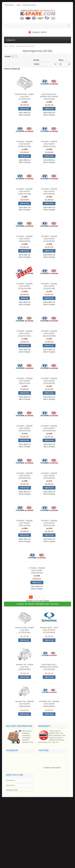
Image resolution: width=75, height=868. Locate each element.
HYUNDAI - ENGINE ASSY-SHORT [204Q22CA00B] (25, 144)
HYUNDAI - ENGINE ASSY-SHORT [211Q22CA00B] (25, 286)
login (18, 5)
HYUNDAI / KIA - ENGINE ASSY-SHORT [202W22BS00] (49, 704)
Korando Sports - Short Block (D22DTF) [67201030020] (49, 630)
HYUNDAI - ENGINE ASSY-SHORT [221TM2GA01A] (49, 428)
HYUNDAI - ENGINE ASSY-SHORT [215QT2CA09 (25, 381)
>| (44, 597)
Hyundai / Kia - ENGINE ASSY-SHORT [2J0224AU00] (25, 704)
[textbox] (38, 26)
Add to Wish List (25, 113)
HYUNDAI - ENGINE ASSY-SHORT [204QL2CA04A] (49, 144)
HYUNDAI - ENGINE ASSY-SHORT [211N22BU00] (49, 239)
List (13, 56)
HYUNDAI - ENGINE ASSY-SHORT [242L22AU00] (25, 523)
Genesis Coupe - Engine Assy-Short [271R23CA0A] (25, 97)
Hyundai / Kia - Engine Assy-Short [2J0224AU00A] (25, 667)
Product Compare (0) (12, 69)
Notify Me (25, 298)
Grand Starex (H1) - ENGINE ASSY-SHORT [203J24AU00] (49, 97)
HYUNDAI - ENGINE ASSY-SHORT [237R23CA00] (49, 476)
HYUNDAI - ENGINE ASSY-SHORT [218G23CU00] (25, 428)
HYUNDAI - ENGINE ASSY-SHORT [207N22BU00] (49, 191)
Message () (12, 837)
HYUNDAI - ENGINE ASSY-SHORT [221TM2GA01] (25, 476)
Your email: (10, 833)
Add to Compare (25, 115)
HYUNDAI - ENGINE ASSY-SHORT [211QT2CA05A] (25, 333)
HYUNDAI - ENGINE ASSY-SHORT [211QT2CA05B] (49, 333)
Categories (11, 40)
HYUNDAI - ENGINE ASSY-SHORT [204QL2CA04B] (25, 191)
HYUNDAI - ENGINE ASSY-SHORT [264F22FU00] (37, 570)
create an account (29, 5)
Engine (12, 46)
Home (6, 46)
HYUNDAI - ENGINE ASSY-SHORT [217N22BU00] (49, 381)
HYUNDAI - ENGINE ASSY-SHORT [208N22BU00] (25, 239)
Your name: (10, 828)
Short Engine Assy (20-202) (25, 46)
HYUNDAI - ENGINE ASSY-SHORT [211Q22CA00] (49, 286)
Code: (22, 851)
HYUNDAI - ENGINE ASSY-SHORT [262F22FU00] (49, 523)
